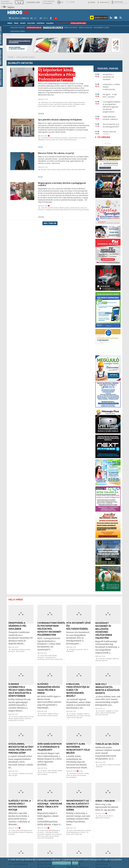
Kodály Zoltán (13, 720)
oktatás (83, 104)
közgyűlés (72, 650)
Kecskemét (64, 138)
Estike (13, 830)
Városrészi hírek (18, 31)
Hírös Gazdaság (86, 28)
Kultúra (31, 23)
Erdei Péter (21, 720)
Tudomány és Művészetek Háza (63, 104)
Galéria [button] (50, 23)
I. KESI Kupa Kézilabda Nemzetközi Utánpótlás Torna (48, 833)
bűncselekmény (79, 830)
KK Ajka (15, 775)
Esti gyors (107, 818)
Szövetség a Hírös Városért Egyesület (78, 717)
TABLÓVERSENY (62, 23)
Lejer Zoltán (80, 716)
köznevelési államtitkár (78, 170)
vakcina (54, 170)
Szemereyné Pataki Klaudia (49, 656)
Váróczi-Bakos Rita (76, 834)
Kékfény (41, 23)
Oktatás (41, 113)
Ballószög (115, 659)
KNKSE (50, 714)
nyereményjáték (42, 774)
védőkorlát (99, 767)
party (59, 170)
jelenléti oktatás (43, 106)
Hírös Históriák (71, 28)
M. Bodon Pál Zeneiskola (79, 775)
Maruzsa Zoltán (46, 170)
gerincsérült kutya (21, 830)
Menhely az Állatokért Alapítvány (22, 832)
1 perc (104, 816)
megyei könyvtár (19, 718)
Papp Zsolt (84, 208)
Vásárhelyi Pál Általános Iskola (21, 650)
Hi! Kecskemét (20, 651)
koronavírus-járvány (76, 210)
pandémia (86, 210)
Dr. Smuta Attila (71, 106)
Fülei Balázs (73, 774)
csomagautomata (50, 657)
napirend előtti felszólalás (108, 713)
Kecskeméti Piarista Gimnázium (51, 138)
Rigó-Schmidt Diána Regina (68, 140)
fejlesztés (105, 660)
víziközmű (98, 660)
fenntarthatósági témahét (61, 210)
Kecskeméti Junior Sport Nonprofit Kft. (48, 837)
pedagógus (49, 210)
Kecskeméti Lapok (101, 28)
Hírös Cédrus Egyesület (50, 772)
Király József (58, 659)
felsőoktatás (45, 102)
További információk (62, 863)
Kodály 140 (28, 718)
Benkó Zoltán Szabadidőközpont (50, 830)
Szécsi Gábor (52, 106)
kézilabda (22, 774)
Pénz (16, 23)
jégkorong (48, 836)
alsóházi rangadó (52, 716)
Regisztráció (103, 2)
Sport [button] (23, 23)
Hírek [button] (10, 23)
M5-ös (105, 765)
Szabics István (61, 106)
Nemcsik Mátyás (71, 777)
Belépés (92, 2)
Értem (75, 863)
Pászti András (50, 659)
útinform (110, 765)
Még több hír (50, 223)
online (71, 830)
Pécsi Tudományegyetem (56, 102)
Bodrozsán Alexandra (102, 715)
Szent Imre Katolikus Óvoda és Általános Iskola (55, 208)
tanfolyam (77, 104)
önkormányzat (53, 771)
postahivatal (41, 659)
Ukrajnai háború (18, 28)
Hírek (40, 147)
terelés (100, 765)
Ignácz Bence (55, 140)
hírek (100, 816)
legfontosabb (99, 818)
